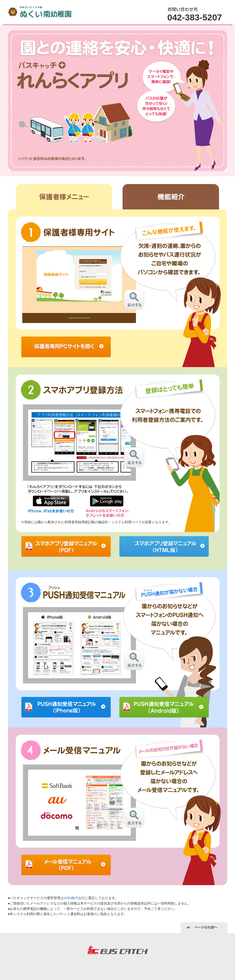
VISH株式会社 (74, 898)
